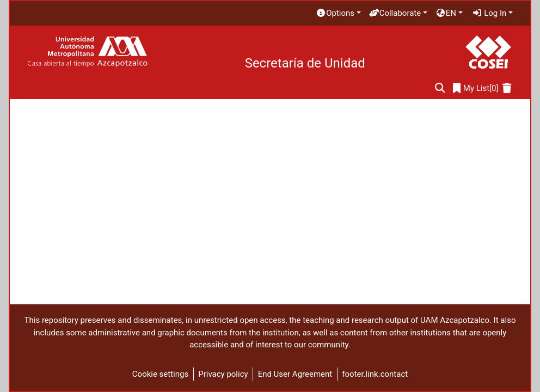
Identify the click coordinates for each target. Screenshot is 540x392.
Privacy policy (223, 374)
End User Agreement (295, 374)
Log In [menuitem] (489, 13)
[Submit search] (440, 88)
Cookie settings (160, 374)
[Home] (87, 52)
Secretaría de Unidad (305, 63)
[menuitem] (338, 13)
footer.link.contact (375, 374)
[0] (476, 88)
